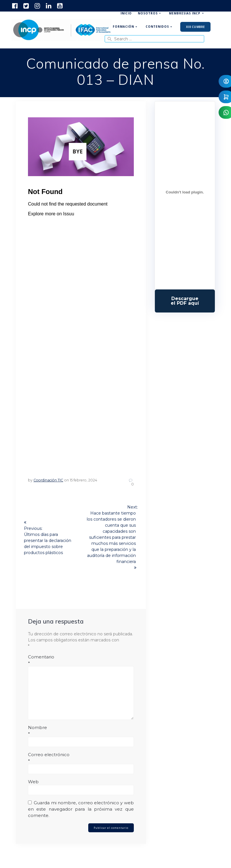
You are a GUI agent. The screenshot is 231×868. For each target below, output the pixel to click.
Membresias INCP (185, 13)
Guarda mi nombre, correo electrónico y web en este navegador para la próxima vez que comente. (81, 809)
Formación (123, 27)
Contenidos (157, 27)
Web (33, 782)
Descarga (185, 301)
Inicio (126, 13)
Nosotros (148, 13)
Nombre (81, 731)
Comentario (81, 660)
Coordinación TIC (48, 480)
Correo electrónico (81, 758)
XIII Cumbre (195, 27)
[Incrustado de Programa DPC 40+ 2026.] (185, 192)
